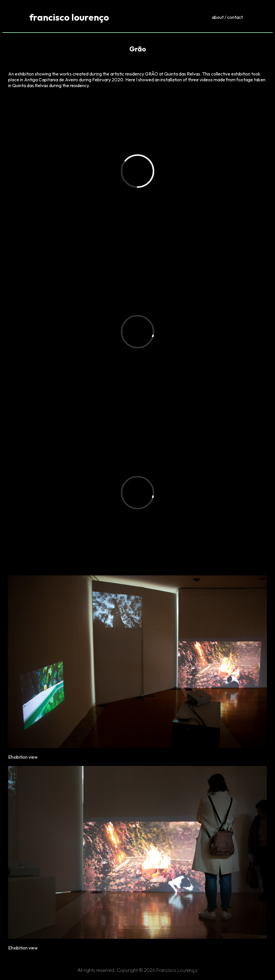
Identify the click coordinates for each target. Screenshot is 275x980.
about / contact (227, 17)
